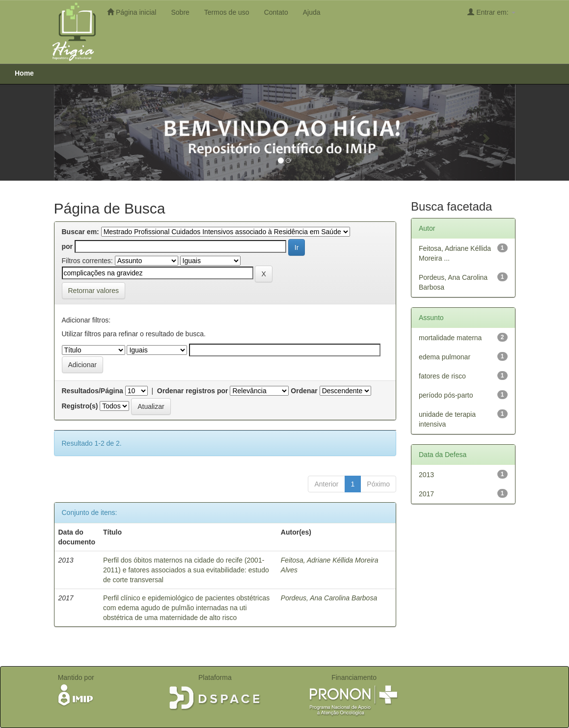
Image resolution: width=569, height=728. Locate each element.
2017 (426, 494)
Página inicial (132, 12)
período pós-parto (446, 395)
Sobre (180, 12)
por (68, 246)
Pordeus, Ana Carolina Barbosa (329, 598)
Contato (276, 12)
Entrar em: (491, 12)
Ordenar (304, 391)
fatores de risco (442, 376)
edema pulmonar (445, 357)
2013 (426, 475)
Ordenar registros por (193, 391)
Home (24, 73)
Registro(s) (80, 406)
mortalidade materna (450, 338)
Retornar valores (94, 291)
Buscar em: (81, 232)
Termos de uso (227, 12)
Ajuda (312, 12)
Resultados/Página (93, 391)
